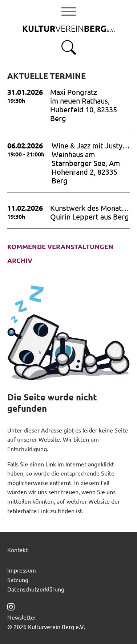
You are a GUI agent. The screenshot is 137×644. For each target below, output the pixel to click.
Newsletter (22, 617)
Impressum (22, 570)
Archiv (20, 260)
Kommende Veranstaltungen (60, 247)
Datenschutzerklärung (36, 589)
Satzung (18, 579)
